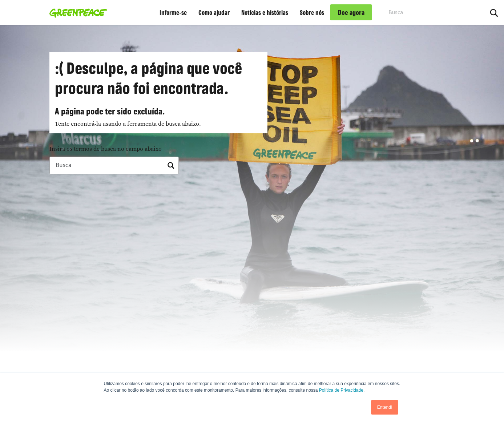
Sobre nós (312, 12)
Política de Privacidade (341, 390)
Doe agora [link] (351, 12)
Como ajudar (214, 12)
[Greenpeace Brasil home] (76, 12)
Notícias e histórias (265, 12)
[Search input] (426, 12)
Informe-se (173, 12)
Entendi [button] (385, 407)
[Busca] (114, 166)
